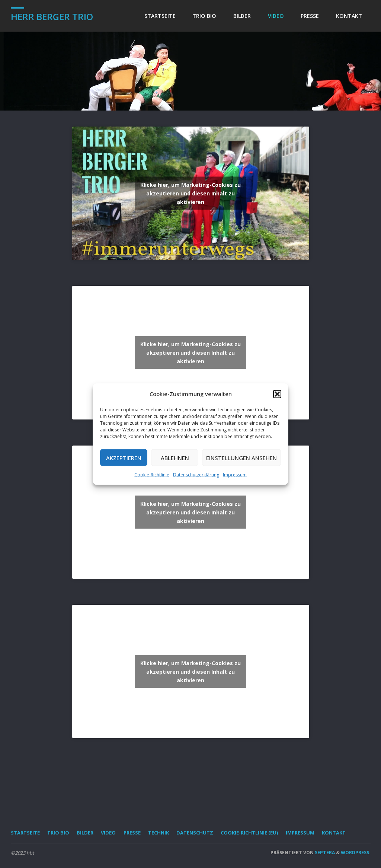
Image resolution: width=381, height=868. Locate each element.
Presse (132, 833)
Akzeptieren (124, 457)
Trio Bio (58, 833)
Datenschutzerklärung (196, 475)
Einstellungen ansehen (241, 457)
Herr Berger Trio (52, 17)
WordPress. (356, 853)
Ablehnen (175, 457)
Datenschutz (195, 833)
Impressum (235, 475)
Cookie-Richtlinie (152, 475)
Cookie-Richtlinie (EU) (249, 833)
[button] (277, 394)
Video (108, 833)
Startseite (25, 833)
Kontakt (334, 833)
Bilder (85, 833)
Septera (324, 853)
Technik (159, 833)
